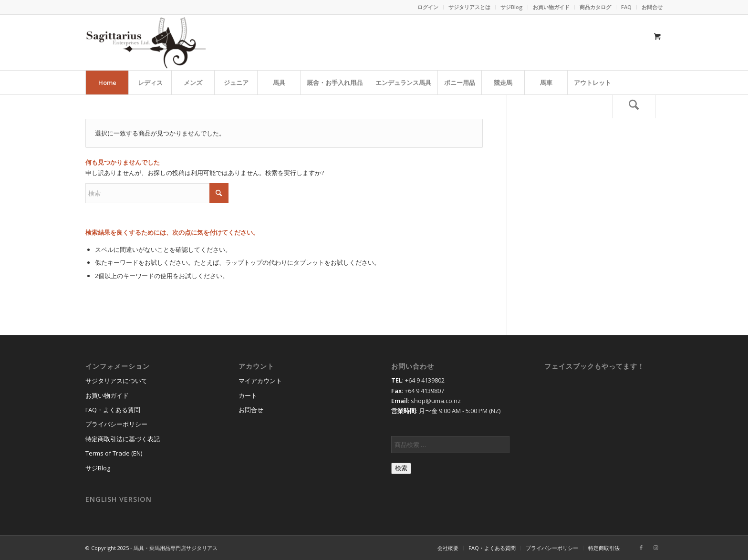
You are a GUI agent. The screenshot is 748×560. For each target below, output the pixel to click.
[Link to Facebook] (641, 548)
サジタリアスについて (116, 381)
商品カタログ (595, 7)
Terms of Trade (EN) (114, 453)
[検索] (634, 106)
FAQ (626, 7)
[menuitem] (428, 7)
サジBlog (512, 7)
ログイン (428, 7)
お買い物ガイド (551, 7)
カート (248, 395)
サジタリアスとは (469, 7)
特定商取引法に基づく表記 (123, 439)
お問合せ (652, 7)
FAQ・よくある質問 (113, 410)
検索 (401, 468)
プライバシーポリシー (116, 424)
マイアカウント (260, 381)
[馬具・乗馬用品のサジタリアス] (145, 42)
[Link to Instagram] (655, 548)
